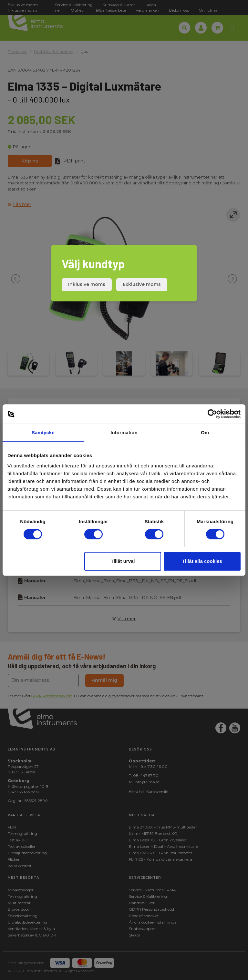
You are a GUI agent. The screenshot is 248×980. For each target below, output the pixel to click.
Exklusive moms (142, 284)
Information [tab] (124, 432)
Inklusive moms (87, 284)
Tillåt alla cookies (202, 561)
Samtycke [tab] (43, 432)
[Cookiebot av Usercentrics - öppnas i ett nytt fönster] (212, 414)
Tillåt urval (123, 561)
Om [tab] (205, 432)
